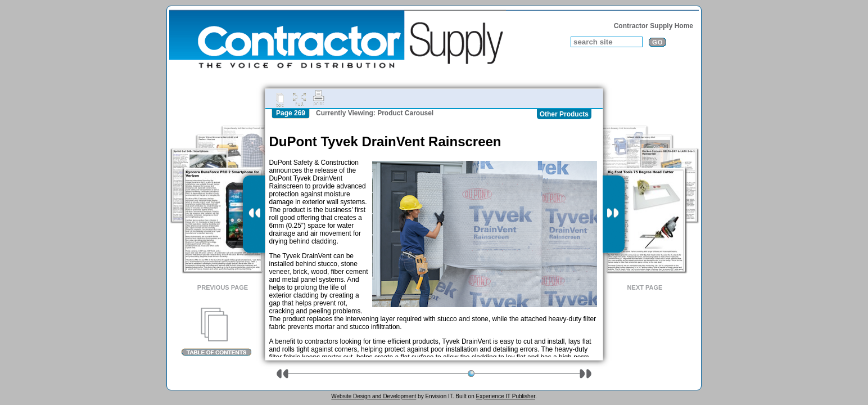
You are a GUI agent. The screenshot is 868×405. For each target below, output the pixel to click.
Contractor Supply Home (654, 26)
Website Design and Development (374, 396)
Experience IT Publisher (505, 396)
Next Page (645, 287)
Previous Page (223, 287)
